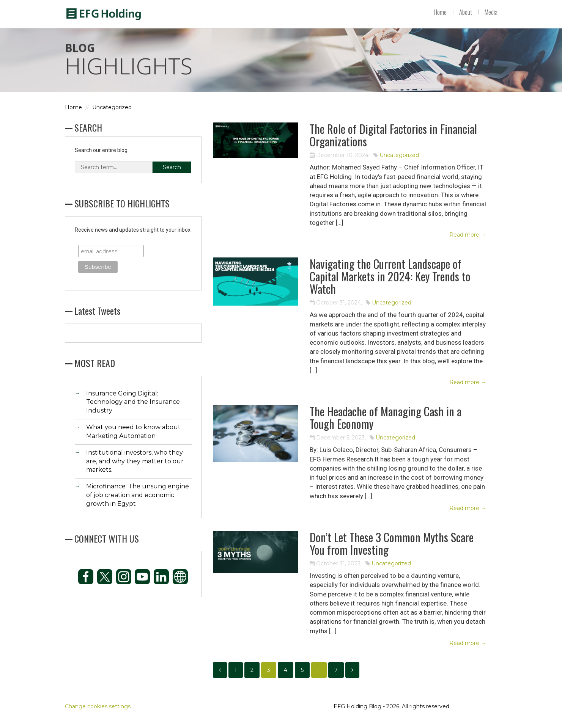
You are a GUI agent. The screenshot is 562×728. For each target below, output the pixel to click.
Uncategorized (112, 116)
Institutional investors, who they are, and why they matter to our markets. (135, 469)
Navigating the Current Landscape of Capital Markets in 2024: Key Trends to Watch (390, 285)
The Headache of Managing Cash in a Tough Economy (386, 426)
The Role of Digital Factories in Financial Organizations (393, 143)
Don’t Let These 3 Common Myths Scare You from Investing (392, 551)
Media (491, 12)
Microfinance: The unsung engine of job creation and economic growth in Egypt (138, 503)
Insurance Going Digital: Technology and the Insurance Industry (133, 410)
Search (172, 175)
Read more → (468, 243)
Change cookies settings (98, 715)
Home (440, 12)
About (466, 12)
